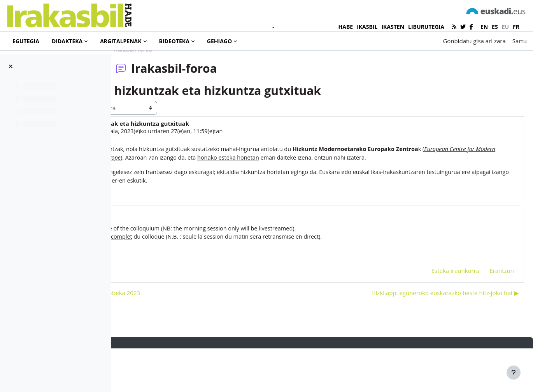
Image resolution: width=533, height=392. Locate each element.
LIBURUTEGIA (426, 27)
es (495, 27)
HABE (346, 27)
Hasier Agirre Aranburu (182, 163)
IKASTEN (393, 27)
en (484, 27)
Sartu (520, 41)
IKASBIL (367, 27)
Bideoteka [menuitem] (174, 41)
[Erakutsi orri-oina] (514, 373)
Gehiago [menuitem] (219, 41)
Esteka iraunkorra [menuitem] (437, 314)
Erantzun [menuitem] (483, 314)
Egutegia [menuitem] (26, 41)
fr (516, 27)
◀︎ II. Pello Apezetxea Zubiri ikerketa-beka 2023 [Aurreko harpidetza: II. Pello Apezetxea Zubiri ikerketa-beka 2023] (194, 336)
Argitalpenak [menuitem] (121, 41)
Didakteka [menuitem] (67, 41)
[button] (408, 41)
